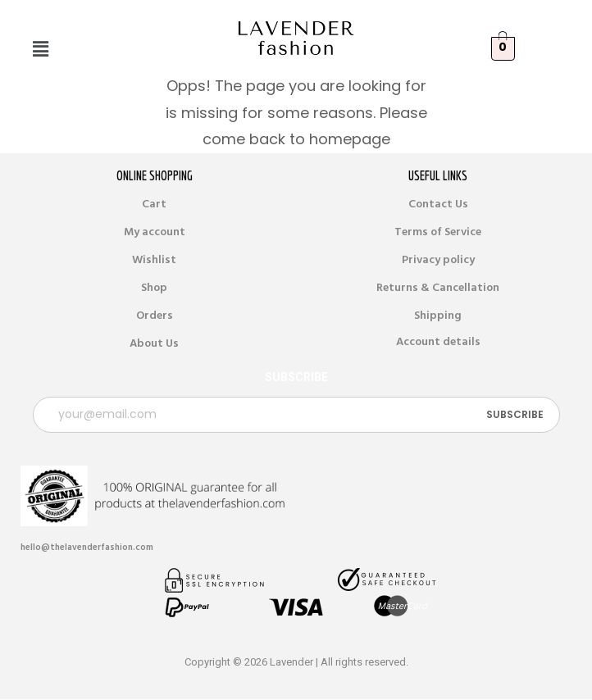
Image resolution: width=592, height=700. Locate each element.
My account (155, 232)
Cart (154, 204)
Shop (154, 288)
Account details (438, 342)
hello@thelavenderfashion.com (87, 547)
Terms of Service (438, 232)
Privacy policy (438, 260)
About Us (154, 343)
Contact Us (438, 204)
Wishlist (154, 260)
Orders (155, 316)
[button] (40, 49)
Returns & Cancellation (438, 288)
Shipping (438, 316)
